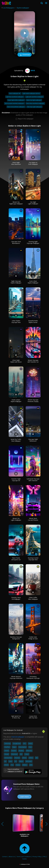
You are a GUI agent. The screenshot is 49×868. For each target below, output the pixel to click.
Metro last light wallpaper (34, 100)
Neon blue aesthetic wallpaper (35, 103)
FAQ (44, 856)
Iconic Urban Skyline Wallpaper (33, 282)
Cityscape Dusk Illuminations (16, 242)
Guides (25, 859)
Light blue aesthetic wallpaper (15, 97)
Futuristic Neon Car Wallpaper (16, 598)
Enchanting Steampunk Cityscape (33, 677)
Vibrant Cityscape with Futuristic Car (33, 361)
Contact (5, 856)
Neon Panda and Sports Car (16, 559)
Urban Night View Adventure (16, 163)
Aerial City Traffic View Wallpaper (16, 440)
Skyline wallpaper (23, 8)
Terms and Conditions (24, 856)
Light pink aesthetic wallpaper (34, 97)
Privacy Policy (37, 856)
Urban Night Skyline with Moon (16, 361)
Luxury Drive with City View (33, 717)
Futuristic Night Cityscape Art (16, 480)
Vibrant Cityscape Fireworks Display (33, 401)
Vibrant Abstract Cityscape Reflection (16, 677)
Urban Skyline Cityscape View (16, 322)
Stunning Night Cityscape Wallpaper (33, 242)
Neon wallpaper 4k (15, 93)
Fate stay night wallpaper (34, 107)
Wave (30, 71)
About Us (12, 856)
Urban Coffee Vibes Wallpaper (33, 598)
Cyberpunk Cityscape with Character (33, 480)
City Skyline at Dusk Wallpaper (33, 163)
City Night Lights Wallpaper (33, 203)
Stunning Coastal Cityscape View (33, 559)
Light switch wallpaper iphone (31, 93)
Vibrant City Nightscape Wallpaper (16, 203)
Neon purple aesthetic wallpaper (15, 103)
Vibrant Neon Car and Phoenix (33, 519)
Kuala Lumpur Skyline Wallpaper (16, 401)
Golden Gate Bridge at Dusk (33, 638)
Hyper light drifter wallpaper (16, 100)
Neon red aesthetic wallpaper (16, 107)
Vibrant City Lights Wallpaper (16, 519)
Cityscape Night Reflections (33, 440)
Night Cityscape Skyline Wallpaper (16, 282)
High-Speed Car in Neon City (16, 717)
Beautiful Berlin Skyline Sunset (33, 322)
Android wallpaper (18, 737)
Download (25, 55)
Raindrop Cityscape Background (16, 638)
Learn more (24, 797)
